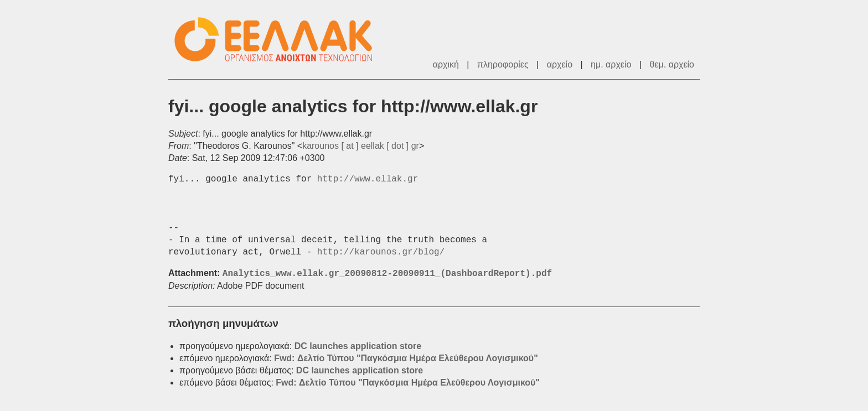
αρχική (446, 64)
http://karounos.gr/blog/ (381, 252)
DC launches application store (358, 346)
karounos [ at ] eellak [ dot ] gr (361, 146)
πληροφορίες (503, 64)
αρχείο (560, 64)
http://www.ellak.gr (368, 179)
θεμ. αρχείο (672, 64)
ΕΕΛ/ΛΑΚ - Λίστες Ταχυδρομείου (279, 40)
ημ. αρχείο (611, 64)
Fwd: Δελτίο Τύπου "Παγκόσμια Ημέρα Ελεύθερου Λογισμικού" (406, 358)
